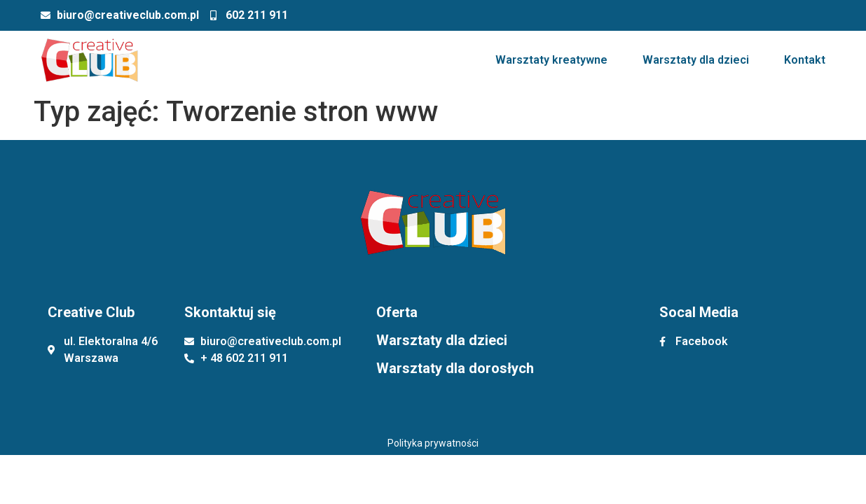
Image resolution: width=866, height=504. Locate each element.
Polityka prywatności (433, 443)
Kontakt (805, 60)
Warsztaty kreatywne (551, 60)
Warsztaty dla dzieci (696, 60)
